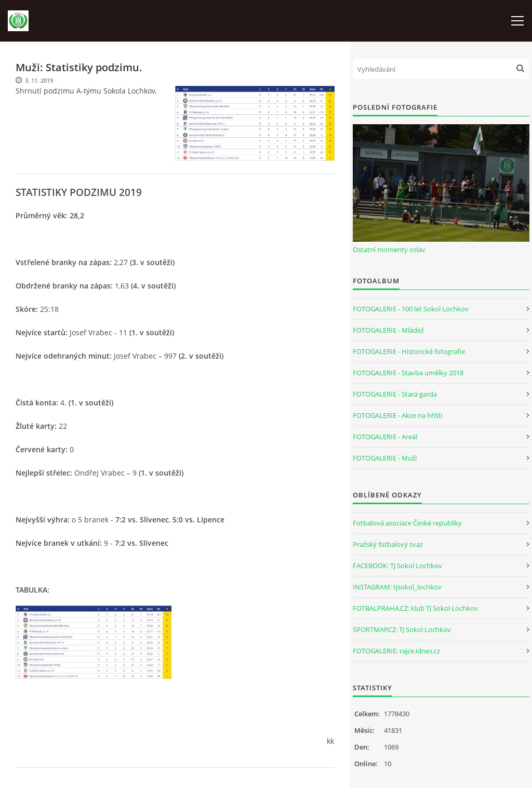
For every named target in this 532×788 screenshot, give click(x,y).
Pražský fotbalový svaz (388, 544)
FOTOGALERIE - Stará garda (395, 394)
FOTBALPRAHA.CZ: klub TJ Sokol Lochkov (415, 608)
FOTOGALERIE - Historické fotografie (409, 351)
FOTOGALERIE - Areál (385, 437)
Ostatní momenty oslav (389, 249)
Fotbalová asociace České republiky (407, 523)
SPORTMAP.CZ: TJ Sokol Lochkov (402, 629)
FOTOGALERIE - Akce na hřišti (398, 415)
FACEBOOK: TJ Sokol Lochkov (397, 566)
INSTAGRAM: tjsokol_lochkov (397, 587)
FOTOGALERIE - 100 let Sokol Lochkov (411, 309)
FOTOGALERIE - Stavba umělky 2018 (408, 373)
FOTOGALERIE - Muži (385, 458)
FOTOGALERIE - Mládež (388, 330)
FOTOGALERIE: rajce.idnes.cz (396, 651)
